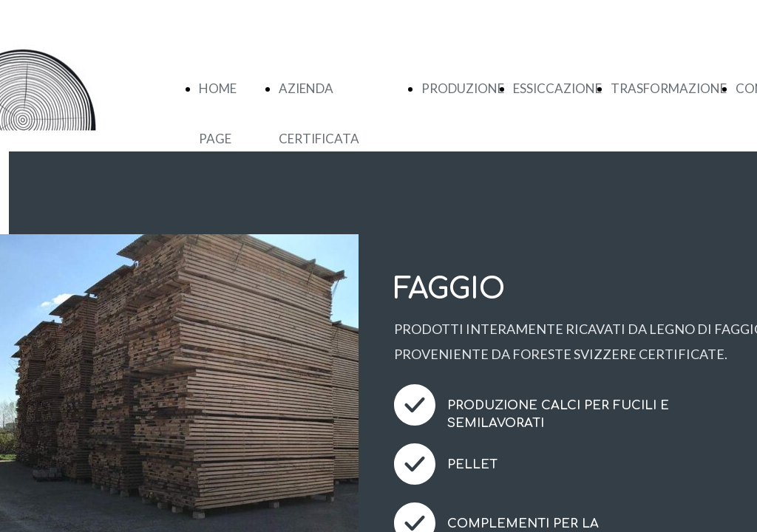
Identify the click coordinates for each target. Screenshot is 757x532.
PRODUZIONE (463, 88)
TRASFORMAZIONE (669, 88)
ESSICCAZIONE (557, 88)
